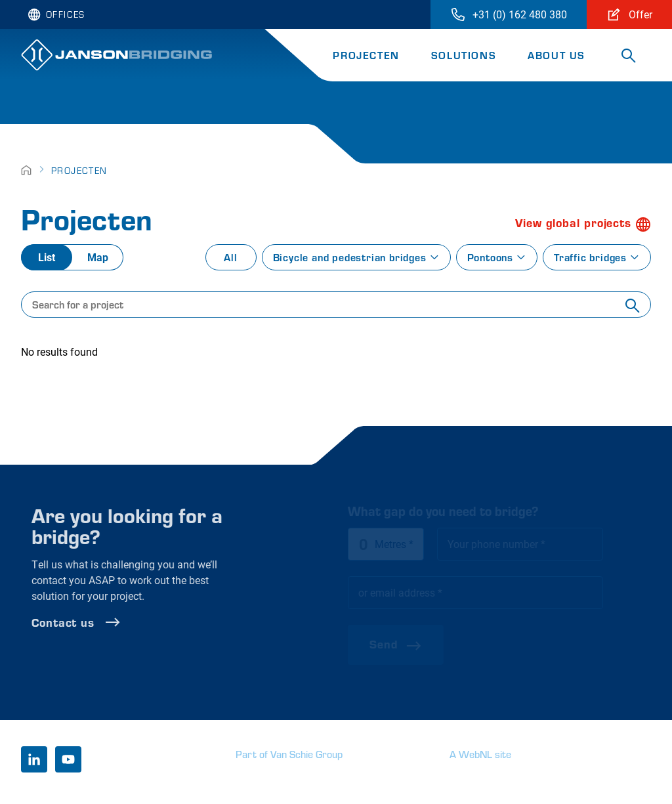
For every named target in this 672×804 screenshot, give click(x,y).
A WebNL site (480, 754)
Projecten (366, 55)
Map (98, 257)
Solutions (464, 55)
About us (556, 55)
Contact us (108, 622)
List (47, 257)
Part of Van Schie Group (289, 754)
